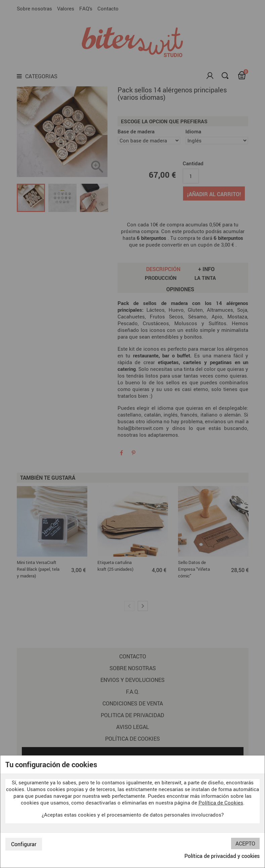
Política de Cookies (221, 802)
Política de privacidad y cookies (222, 856)
